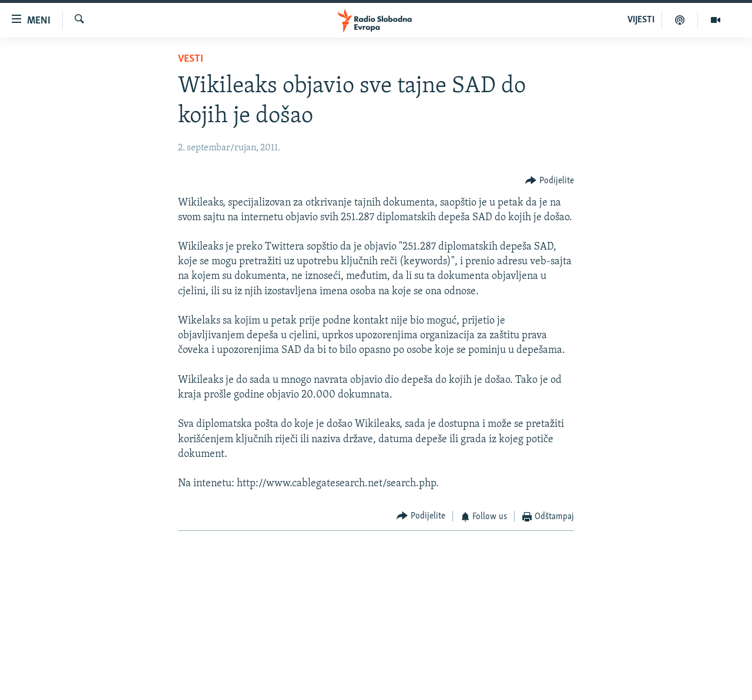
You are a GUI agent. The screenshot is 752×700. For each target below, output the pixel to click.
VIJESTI (641, 20)
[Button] (550, 181)
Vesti (191, 59)
